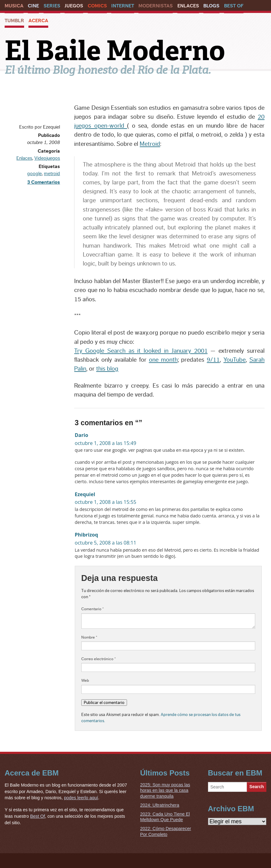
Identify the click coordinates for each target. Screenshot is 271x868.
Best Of (234, 6)
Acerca (38, 21)
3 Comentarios (44, 182)
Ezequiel (85, 494)
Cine (33, 6)
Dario (82, 435)
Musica (14, 6)
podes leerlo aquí (81, 798)
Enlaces (188, 6)
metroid (52, 174)
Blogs (211, 6)
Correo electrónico (99, 659)
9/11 (213, 360)
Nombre (89, 637)
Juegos (74, 6)
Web (85, 681)
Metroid (150, 144)
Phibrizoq (87, 535)
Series (52, 6)
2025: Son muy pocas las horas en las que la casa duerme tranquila (165, 790)
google (34, 174)
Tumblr (14, 21)
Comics (97, 6)
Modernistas (156, 6)
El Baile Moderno (115, 51)
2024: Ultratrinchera (160, 805)
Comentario (93, 609)
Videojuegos (47, 158)
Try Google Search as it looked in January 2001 (141, 351)
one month (163, 360)
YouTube (235, 360)
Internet (123, 6)
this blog (107, 369)
